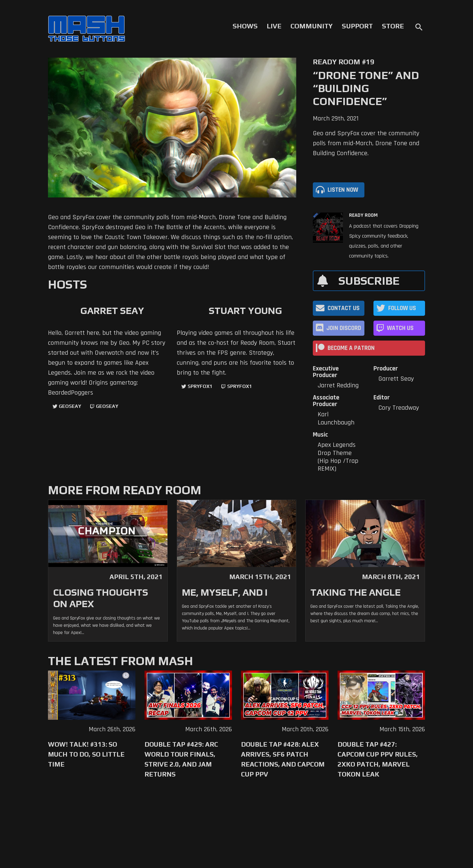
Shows (245, 26)
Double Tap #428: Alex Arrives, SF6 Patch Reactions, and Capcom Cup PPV (283, 759)
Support (357, 26)
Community (312, 26)
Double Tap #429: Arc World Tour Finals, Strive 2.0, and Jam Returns (181, 759)
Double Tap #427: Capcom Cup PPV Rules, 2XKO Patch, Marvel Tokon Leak (378, 759)
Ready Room (363, 215)
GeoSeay (70, 406)
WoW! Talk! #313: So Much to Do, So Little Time (86, 754)
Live (274, 26)
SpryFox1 (200, 386)
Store (393, 26)
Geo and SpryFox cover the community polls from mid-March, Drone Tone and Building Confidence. (366, 143)
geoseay (107, 406)
